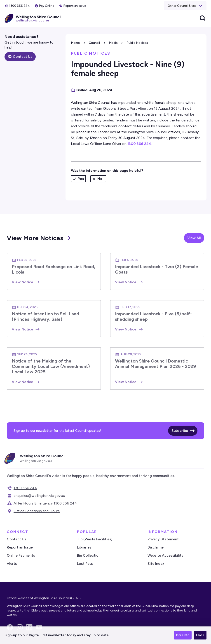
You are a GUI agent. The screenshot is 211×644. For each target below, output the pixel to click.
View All (194, 238)
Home (75, 43)
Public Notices (137, 43)
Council (94, 43)
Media (113, 43)
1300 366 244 (139, 144)
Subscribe (180, 431)
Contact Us (23, 57)
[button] (185, 6)
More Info (183, 635)
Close (200, 635)
